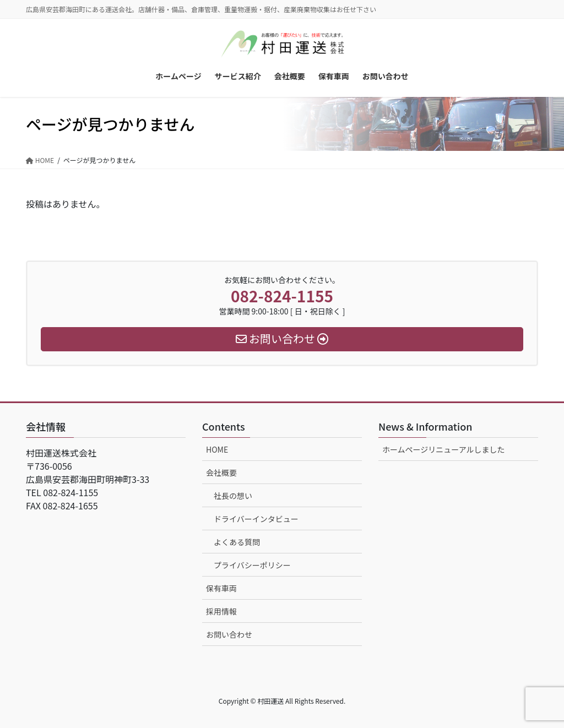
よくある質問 (237, 542)
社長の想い (233, 496)
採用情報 (221, 611)
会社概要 (221, 472)
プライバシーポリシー (252, 565)
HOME (217, 449)
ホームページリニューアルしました (444, 449)
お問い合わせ (229, 634)
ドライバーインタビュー (256, 519)
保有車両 (221, 588)
